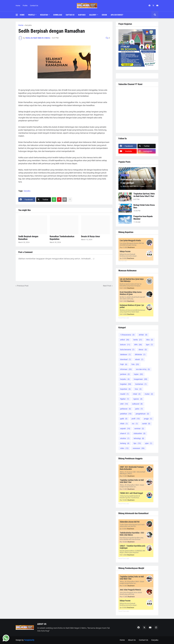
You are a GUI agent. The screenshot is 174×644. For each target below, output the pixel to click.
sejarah (125, 429)
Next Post (107, 286)
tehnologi (139, 438)
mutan (149, 394)
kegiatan (126, 384)
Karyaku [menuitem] (82, 15)
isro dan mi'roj (143, 369)
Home (18, 6)
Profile (25, 6)
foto (135, 364)
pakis (139, 409)
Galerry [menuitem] (93, 15)
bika (150, 340)
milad (137, 394)
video (124, 448)
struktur (125, 438)
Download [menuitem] (58, 15)
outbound (137, 404)
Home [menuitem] (22, 15)
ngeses (138, 399)
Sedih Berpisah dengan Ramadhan (28, 238)
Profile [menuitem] (31, 15)
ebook (139, 359)
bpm (149, 345)
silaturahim (140, 433)
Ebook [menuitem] (104, 15)
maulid (124, 394)
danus (143, 350)
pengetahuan (142, 414)
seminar (139, 429)
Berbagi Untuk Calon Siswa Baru (144, 206)
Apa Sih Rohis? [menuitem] (117, 15)
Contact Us (34, 6)
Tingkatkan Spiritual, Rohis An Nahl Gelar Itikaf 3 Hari (144, 195)
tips (137, 443)
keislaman (141, 384)
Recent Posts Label (123, 261)
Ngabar (125, 399)
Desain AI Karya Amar (91, 236)
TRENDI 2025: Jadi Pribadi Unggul (131, 493)
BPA (138, 345)
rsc (135, 424)
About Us (132, 640)
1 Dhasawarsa (127, 335)
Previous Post (23, 286)
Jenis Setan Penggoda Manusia (130, 590)
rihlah (124, 424)
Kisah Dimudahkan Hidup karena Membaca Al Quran (131, 293)
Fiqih (124, 364)
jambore (125, 374)
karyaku (28, 25)
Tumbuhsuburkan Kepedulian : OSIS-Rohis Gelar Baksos (132, 534)
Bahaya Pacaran (125, 251)
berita (138, 340)
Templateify (29, 640)
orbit (124, 404)
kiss (138, 389)
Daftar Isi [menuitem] (70, 15)
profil (136, 419)
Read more (131, 247)
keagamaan (141, 379)
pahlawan (126, 409)
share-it (125, 433)
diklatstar (140, 354)
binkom (125, 345)
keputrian (125, 389)
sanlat (146, 424)
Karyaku (155, 640)
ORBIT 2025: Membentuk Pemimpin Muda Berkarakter (132, 468)
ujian (149, 443)
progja (148, 419)
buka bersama (127, 350)
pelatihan (126, 414)
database (125, 354)
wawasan (139, 448)
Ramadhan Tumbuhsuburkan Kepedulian (62, 238)
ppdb (124, 419)
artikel (125, 340)
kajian (138, 374)
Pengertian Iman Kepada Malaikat (143, 218)
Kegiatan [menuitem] (44, 15)
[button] (18, 15)
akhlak (143, 335)
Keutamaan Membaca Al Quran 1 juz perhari (137, 181)
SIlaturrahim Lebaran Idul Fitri (130, 522)
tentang (125, 443)
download (126, 359)
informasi (126, 369)
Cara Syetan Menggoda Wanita (130, 240)
